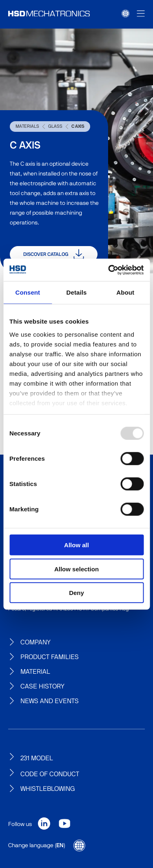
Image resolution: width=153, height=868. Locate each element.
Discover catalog (54, 254)
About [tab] (125, 292)
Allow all (76, 545)
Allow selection (76, 569)
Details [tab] (77, 292)
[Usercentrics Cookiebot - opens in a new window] (109, 270)
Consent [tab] (28, 292)
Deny (76, 593)
